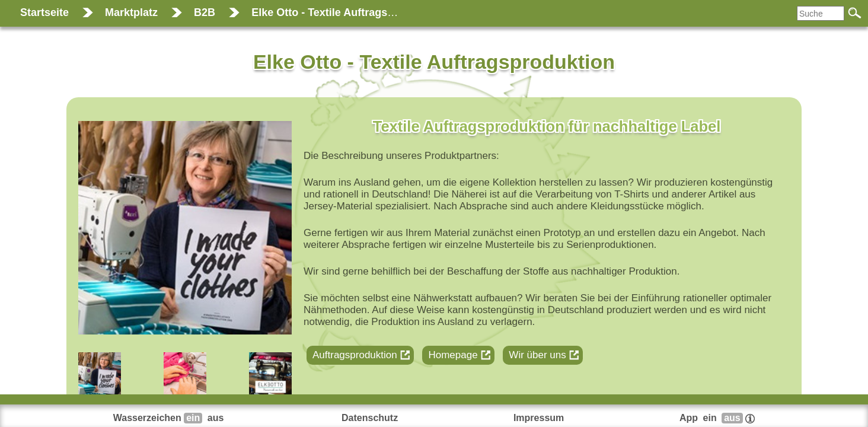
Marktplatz (131, 12)
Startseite (44, 12)
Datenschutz (370, 418)
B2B (205, 12)
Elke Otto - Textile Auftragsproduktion (347, 12)
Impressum (539, 418)
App (717, 418)
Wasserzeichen (170, 418)
